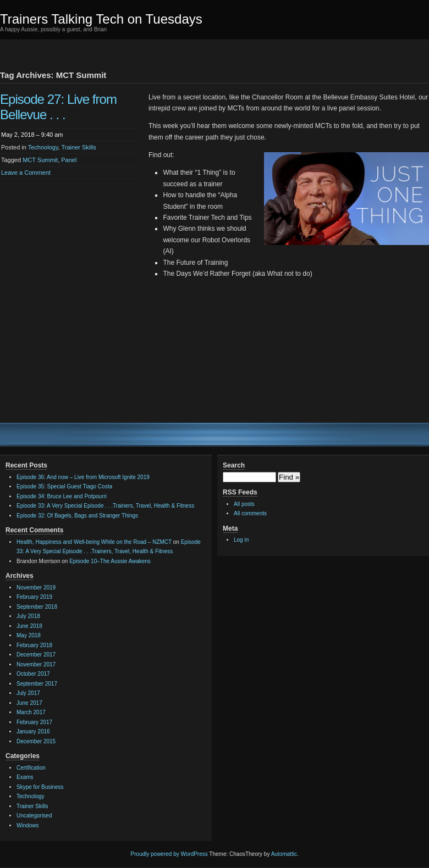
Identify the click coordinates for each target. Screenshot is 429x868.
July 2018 (28, 616)
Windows (28, 825)
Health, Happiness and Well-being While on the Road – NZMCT (94, 542)
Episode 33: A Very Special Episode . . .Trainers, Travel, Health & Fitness (105, 506)
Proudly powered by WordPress (169, 854)
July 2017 (28, 693)
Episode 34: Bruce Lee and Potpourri (62, 496)
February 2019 (34, 597)
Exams (25, 777)
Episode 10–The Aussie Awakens (110, 561)
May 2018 (29, 635)
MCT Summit (40, 160)
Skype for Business (40, 787)
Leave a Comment (26, 173)
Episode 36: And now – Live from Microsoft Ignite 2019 (83, 477)
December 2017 (36, 655)
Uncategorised (34, 816)
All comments (250, 513)
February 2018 (34, 645)
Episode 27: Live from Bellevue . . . (58, 107)
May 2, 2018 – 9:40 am (32, 135)
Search (234, 465)
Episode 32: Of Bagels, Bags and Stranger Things (77, 516)
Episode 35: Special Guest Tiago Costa (64, 486)
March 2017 (31, 712)
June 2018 (29, 626)
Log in (241, 540)
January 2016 (33, 731)
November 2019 (36, 588)
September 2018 (37, 607)
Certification (31, 768)
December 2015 (36, 741)
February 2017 (34, 722)
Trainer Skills (79, 147)
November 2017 (36, 664)
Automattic (284, 854)
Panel (69, 160)
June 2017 (29, 703)
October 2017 (33, 674)
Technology (43, 147)
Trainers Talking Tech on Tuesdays (101, 19)
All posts (244, 504)
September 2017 (37, 684)
